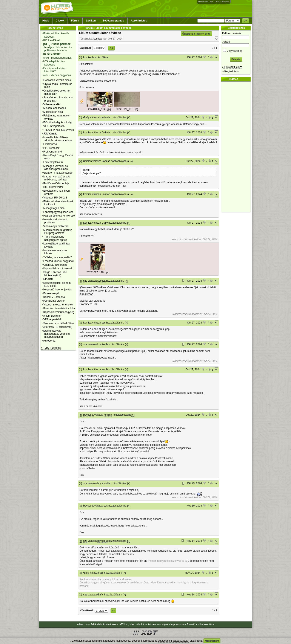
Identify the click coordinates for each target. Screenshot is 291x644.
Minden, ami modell (54, 108)
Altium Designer (52, 316)
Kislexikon (225, 2)
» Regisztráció (230, 71)
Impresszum (178, 624)
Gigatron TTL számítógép (58, 173)
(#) (81, 57)
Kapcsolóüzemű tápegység (59, 312)
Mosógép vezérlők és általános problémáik (56, 168)
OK (246, 21)
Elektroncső (50, 144)
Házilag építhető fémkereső (59, 216)
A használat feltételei (89, 624)
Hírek (46, 21)
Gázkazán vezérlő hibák (57, 80)
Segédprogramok (113, 21)
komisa (97, 39)
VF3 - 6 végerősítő (54, 126)
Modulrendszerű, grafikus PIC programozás (58, 232)
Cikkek (60, 21)
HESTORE (214, 2)
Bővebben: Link (89, 304)
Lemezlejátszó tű (53, 162)
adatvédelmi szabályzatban (173, 641)
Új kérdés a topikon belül (196, 34)
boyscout (88, 415)
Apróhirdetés (139, 21)
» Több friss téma (51, 348)
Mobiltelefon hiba (53, 112)
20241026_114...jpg (100, 109)
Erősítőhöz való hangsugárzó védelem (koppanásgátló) (56, 334)
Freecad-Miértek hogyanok (59, 261)
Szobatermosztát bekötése (59, 323)
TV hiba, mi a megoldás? (58, 257)
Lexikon (91, 21)
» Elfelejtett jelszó (232, 67)
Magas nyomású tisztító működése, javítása (57, 178)
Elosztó (191, 624)
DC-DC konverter (53, 187)
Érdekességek (51, 293)
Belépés (236, 59)
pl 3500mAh (86, 294)
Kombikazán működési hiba (59, 308)
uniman (87, 161)
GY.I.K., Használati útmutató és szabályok (144, 624)
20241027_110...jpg (98, 272)
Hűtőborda (49, 341)
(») (129, 118)
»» (113, 611)
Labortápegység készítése (58, 212)
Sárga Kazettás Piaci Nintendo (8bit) (55, 274)
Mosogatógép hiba (54, 208)
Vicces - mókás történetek (58, 305)
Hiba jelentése (206, 624)
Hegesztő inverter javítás (57, 290)
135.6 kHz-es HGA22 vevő (59, 130)
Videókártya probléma (56, 226)
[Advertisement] (237, 147)
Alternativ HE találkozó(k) (58, 327)
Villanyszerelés (52, 104)
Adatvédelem (110, 624)
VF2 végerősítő (52, 319)
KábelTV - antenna (54, 297)
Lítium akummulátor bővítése (100, 33)
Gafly (86, 118)
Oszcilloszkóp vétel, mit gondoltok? (57, 92)
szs (85, 281)
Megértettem (212, 641)
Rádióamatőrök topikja (56, 183)
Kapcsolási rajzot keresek (58, 269)
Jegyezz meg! (236, 50)
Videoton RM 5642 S (55, 198)
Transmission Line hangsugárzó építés (55, 238)
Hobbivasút (203, 2)
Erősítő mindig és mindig (57, 122)
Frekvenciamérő (52, 152)
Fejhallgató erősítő (54, 301)
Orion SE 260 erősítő (55, 265)
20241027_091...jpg (127, 109)
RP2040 (48, 279)
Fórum (75, 21)
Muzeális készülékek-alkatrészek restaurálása (58, 139)
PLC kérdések (51, 148)
